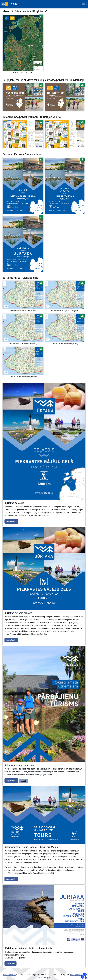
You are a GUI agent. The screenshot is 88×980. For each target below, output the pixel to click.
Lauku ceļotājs (9, 975)
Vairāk (24, 781)
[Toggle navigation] (83, 4)
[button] (41, 16)
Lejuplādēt (10, 521)
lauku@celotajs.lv (77, 975)
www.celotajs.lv (44, 978)
